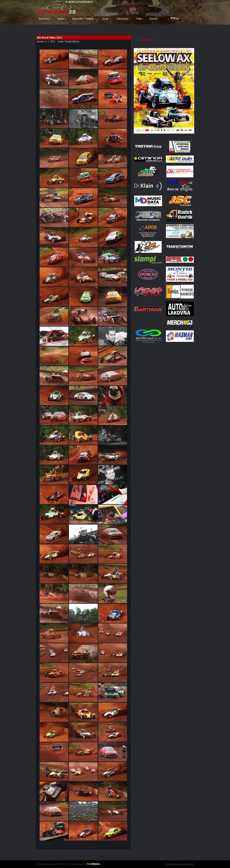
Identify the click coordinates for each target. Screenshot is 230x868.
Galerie (61, 19)
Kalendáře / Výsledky (83, 19)
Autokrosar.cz (147, 40)
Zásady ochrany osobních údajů (180, 864)
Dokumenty (122, 19)
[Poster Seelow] (164, 134)
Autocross (44, 19)
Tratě (139, 19)
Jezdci (105, 19)
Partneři (153, 19)
